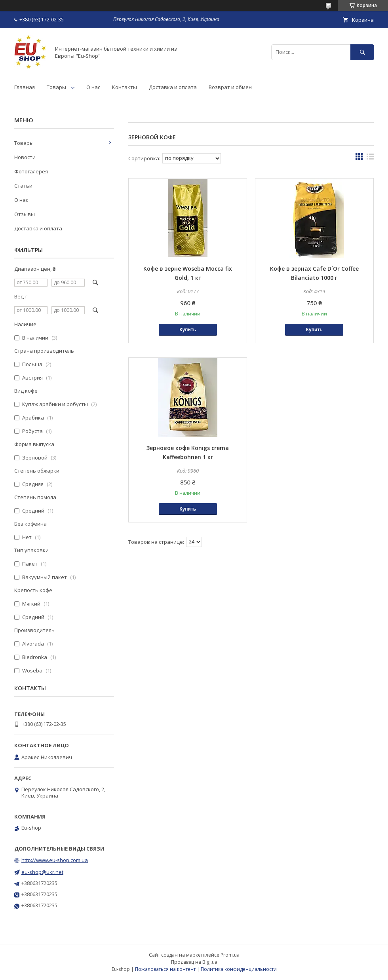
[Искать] (362, 52)
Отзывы (25, 214)
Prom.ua (230, 955)
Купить (188, 330)
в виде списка (370, 158)
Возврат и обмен (230, 87)
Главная (25, 87)
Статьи (23, 186)
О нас (93, 87)
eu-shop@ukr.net (42, 872)
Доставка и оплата (173, 87)
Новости (25, 157)
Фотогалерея (31, 171)
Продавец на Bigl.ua (194, 962)
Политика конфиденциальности (239, 969)
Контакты (125, 87)
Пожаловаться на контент (165, 969)
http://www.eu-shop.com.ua (55, 860)
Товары (56, 87)
